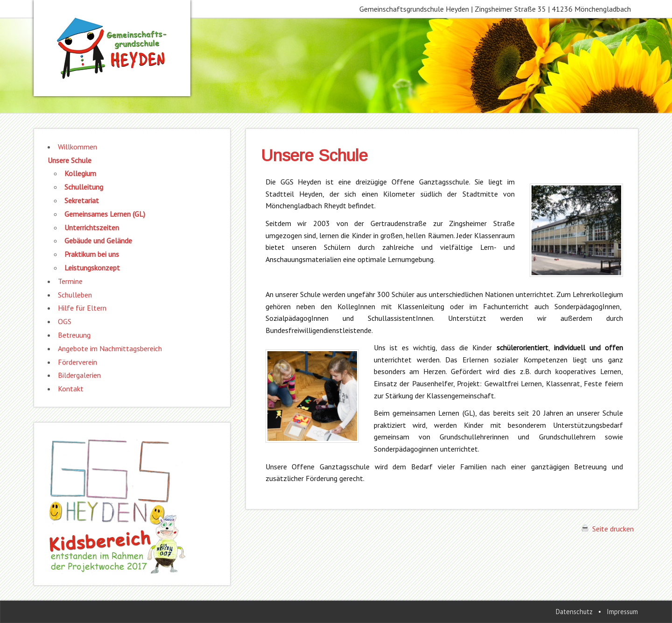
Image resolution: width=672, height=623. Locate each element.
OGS (65, 321)
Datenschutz (574, 612)
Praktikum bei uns (92, 254)
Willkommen (77, 147)
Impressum (622, 612)
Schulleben (75, 295)
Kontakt (71, 389)
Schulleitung (84, 187)
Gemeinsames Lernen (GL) (105, 214)
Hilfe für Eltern (82, 308)
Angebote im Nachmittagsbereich (110, 348)
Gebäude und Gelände (98, 241)
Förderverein (77, 362)
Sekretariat (82, 200)
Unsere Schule (70, 160)
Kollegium (80, 173)
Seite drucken (608, 529)
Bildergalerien (79, 375)
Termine (70, 281)
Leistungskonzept (92, 268)
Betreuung (74, 335)
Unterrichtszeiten (92, 227)
